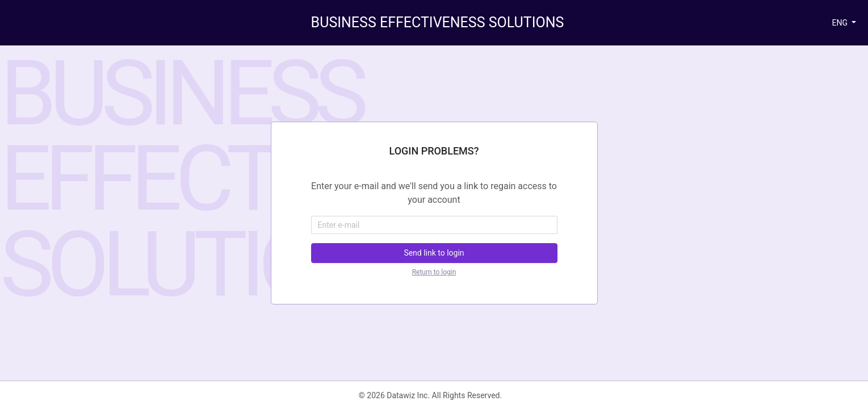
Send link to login (434, 253)
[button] (844, 23)
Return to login (434, 272)
